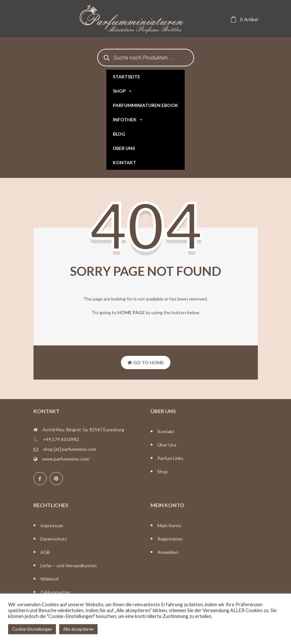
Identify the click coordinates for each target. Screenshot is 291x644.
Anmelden (168, 552)
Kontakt (125, 162)
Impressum (52, 525)
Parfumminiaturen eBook (145, 105)
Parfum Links (170, 458)
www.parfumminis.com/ (66, 459)
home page (131, 312)
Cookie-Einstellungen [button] (32, 629)
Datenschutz (53, 539)
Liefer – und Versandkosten (68, 565)
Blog (119, 134)
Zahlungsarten (55, 592)
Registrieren (170, 539)
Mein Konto (169, 525)
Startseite (126, 77)
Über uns (124, 148)
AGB (45, 552)
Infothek (128, 120)
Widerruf (49, 579)
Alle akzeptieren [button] (78, 629)
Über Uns (167, 445)
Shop (123, 91)
